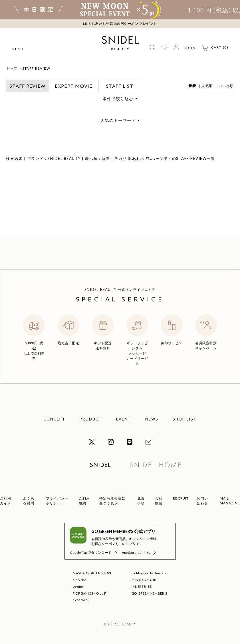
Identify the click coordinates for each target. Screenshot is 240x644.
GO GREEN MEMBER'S (149, 593)
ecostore (80, 600)
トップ (12, 68)
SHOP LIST (185, 419)
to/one (78, 586)
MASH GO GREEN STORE (92, 573)
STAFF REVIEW (36, 68)
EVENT (124, 419)
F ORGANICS (83, 593)
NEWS (152, 419)
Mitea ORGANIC (145, 580)
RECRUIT (181, 498)
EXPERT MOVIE (73, 86)
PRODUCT (91, 419)
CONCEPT (54, 419)
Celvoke (80, 580)
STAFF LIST (120, 86)
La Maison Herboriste (149, 573)
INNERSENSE (142, 586)
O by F (101, 593)
